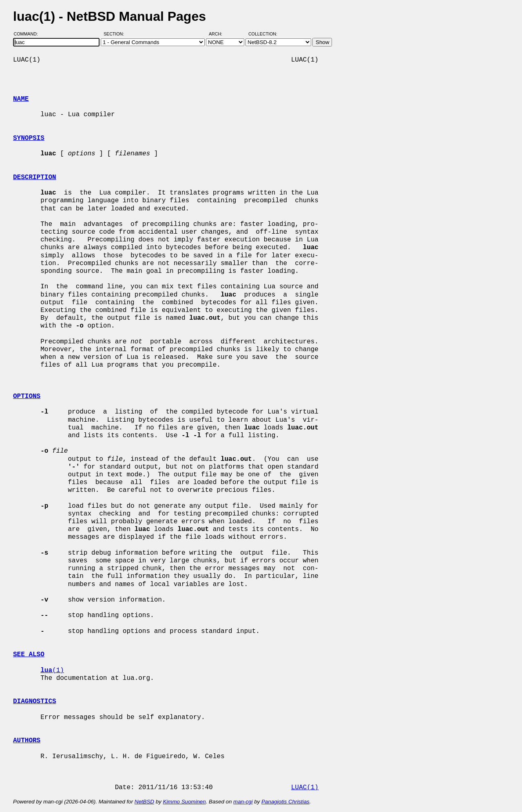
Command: (28, 34)
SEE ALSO (29, 655)
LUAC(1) (305, 788)
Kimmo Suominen (184, 802)
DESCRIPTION (35, 177)
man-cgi (243, 802)
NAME (21, 99)
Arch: (219, 34)
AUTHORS (27, 741)
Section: (116, 34)
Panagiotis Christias (285, 802)
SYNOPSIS (29, 138)
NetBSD (144, 802)
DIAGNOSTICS (35, 701)
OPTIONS (27, 396)
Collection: (263, 34)
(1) (52, 670)
